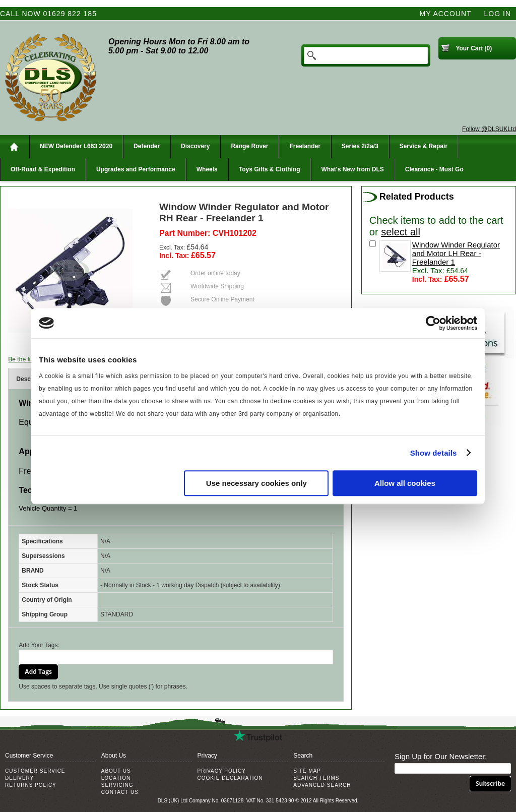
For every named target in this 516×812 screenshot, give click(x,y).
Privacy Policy (222, 771)
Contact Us (120, 792)
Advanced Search (322, 785)
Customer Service (35, 771)
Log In (498, 14)
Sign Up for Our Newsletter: (441, 756)
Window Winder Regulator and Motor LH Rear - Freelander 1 (456, 253)
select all (401, 232)
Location (116, 778)
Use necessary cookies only (256, 483)
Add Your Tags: (39, 645)
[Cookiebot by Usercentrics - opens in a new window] (433, 323)
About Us (116, 771)
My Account (446, 14)
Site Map (307, 771)
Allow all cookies (405, 483)
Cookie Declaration (230, 778)
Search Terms (316, 778)
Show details (434, 453)
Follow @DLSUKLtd (489, 129)
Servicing (117, 785)
